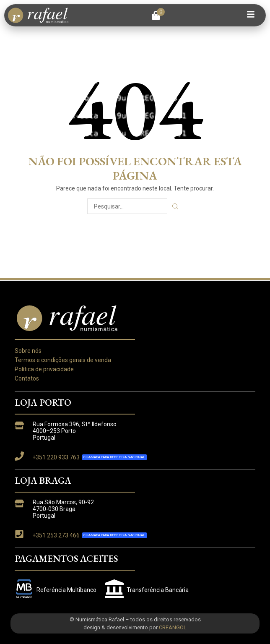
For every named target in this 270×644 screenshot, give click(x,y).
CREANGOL (173, 627)
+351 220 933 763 (56, 457)
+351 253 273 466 (56, 535)
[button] (158, 16)
